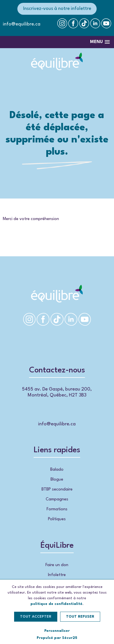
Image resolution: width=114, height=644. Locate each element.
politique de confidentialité (56, 604)
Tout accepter (36, 617)
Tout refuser (80, 617)
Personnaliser (57, 631)
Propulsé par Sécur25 (57, 638)
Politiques (57, 519)
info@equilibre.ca (22, 24)
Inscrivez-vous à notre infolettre (57, 9)
